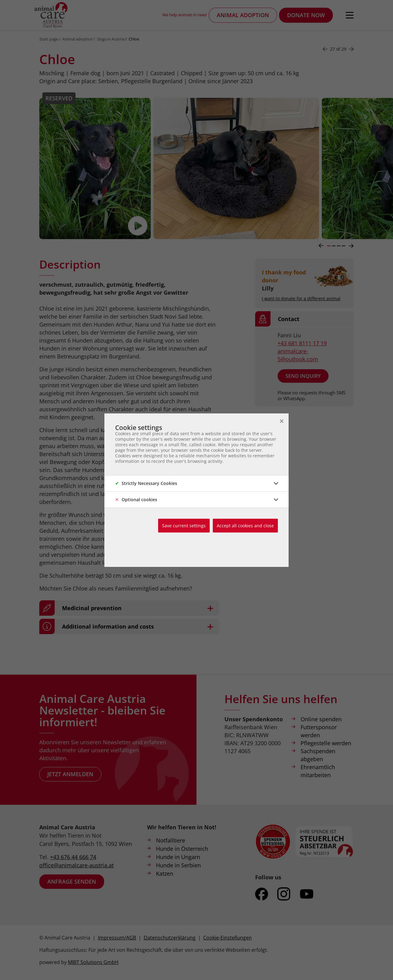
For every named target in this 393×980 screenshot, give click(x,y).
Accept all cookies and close (245, 526)
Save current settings (184, 526)
